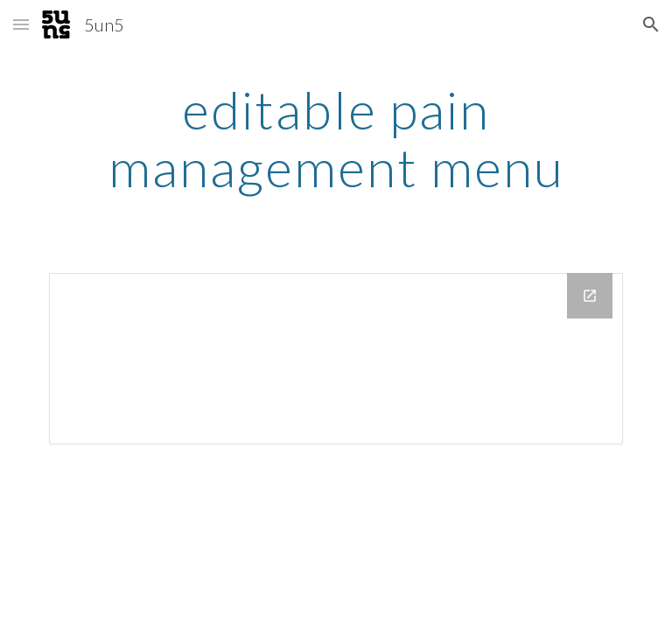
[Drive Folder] (336, 359)
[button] (21, 24)
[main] (336, 138)
